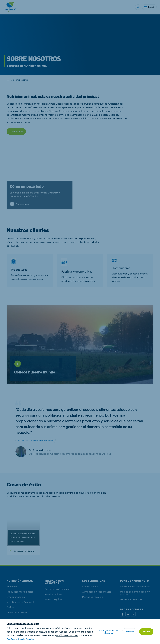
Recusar (130, 632)
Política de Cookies (67, 635)
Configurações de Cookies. (21, 639)
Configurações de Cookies (109, 632)
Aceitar (146, 632)
